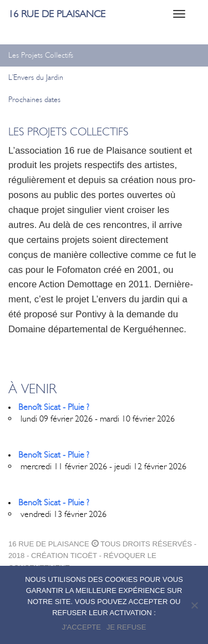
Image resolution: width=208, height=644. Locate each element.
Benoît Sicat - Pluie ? (54, 407)
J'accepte (82, 627)
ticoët (84, 556)
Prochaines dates (34, 100)
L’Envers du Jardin (36, 77)
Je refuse (126, 627)
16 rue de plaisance (57, 14)
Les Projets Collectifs (41, 55)
